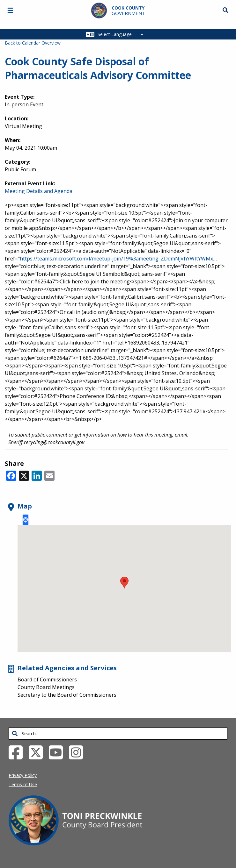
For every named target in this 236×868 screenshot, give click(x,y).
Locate (26, 520)
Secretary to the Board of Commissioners (67, 695)
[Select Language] (122, 34)
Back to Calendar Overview (33, 43)
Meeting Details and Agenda (39, 191)
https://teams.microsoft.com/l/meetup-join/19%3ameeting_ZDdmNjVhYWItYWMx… (118, 259)
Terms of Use (23, 784)
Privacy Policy (23, 775)
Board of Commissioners (47, 679)
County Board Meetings (46, 687)
